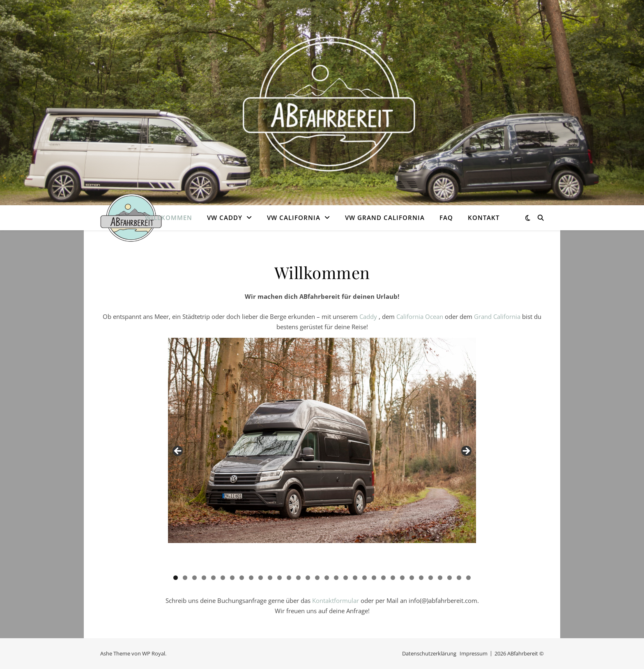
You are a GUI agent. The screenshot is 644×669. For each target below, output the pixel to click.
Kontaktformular (336, 600)
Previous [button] (178, 451)
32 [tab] (468, 578)
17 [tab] (327, 578)
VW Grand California (385, 218)
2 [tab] (185, 578)
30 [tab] (450, 578)
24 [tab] (393, 578)
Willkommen (169, 218)
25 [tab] (402, 578)
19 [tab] (346, 578)
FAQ (446, 218)
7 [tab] (232, 578)
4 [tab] (204, 578)
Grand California (497, 316)
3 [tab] (194, 578)
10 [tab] (261, 578)
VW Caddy (225, 218)
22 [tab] (374, 578)
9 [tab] (251, 578)
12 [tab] (279, 578)
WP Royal (154, 653)
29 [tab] (440, 578)
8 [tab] (242, 578)
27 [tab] (421, 578)
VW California (294, 218)
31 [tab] (459, 578)
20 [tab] (355, 578)
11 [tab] (270, 578)
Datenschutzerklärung (429, 653)
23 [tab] (383, 578)
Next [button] (466, 451)
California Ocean (420, 316)
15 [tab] (308, 578)
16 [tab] (317, 578)
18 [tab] (336, 578)
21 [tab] (365, 578)
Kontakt (484, 218)
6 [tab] (223, 578)
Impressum (474, 653)
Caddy (369, 316)
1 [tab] (176, 578)
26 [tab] (412, 578)
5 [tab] (213, 578)
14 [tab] (298, 578)
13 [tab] (289, 578)
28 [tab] (431, 578)
